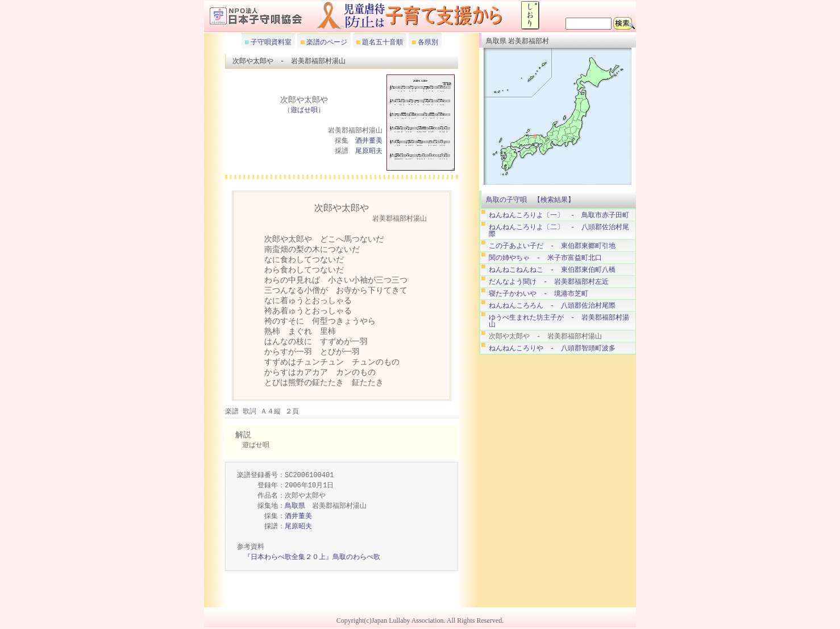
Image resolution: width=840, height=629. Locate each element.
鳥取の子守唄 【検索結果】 (530, 200)
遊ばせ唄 (304, 111)
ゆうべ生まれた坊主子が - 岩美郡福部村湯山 (559, 321)
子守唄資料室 (270, 42)
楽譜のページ (326, 42)
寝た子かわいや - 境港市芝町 (538, 294)
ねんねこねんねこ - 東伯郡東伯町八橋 (552, 270)
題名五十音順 (382, 42)
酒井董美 (369, 141)
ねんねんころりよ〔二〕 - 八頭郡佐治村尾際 (559, 231)
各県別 (427, 42)
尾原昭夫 (369, 152)
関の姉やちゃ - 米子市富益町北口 (545, 258)
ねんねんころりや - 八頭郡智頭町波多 (552, 348)
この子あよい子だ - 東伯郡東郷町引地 (552, 246)
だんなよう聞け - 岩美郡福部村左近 (549, 282)
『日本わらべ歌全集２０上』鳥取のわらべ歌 (312, 558)
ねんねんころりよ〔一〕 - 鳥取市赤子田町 (559, 215)
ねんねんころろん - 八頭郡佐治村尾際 (552, 306)
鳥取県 (295, 506)
